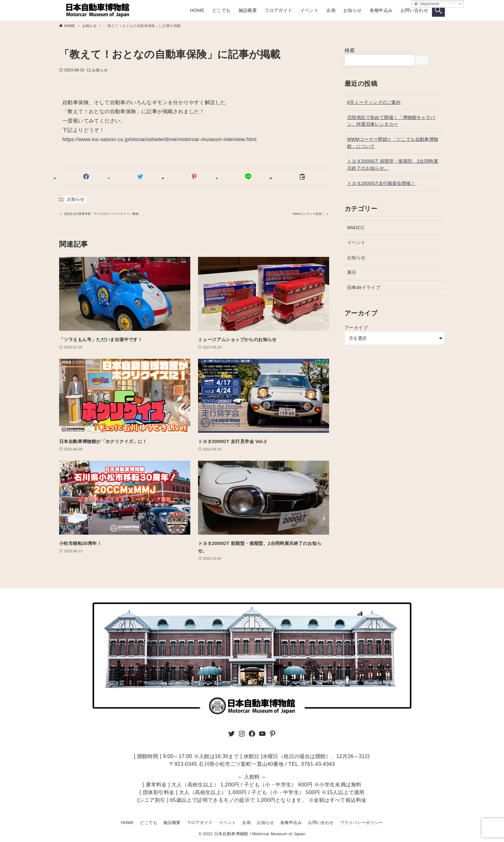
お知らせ (100, 70)
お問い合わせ (321, 823)
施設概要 (172, 823)
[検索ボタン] (438, 10)
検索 (350, 50)
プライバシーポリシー (362, 823)
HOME (127, 823)
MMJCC (356, 228)
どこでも (148, 823)
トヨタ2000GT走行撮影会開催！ (381, 183)
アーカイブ (356, 328)
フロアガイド (200, 823)
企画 (246, 823)
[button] (86, 177)
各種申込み (291, 823)
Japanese (426, 4)
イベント (356, 242)
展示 (352, 272)
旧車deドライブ (364, 287)
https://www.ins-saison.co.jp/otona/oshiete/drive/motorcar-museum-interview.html (159, 139)
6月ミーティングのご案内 (374, 102)
